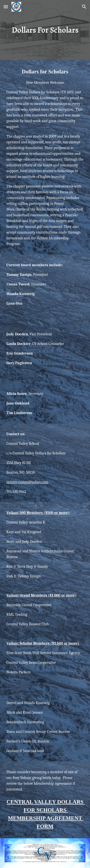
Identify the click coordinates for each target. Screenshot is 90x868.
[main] (45, 30)
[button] (6, 7)
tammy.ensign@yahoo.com (27, 482)
